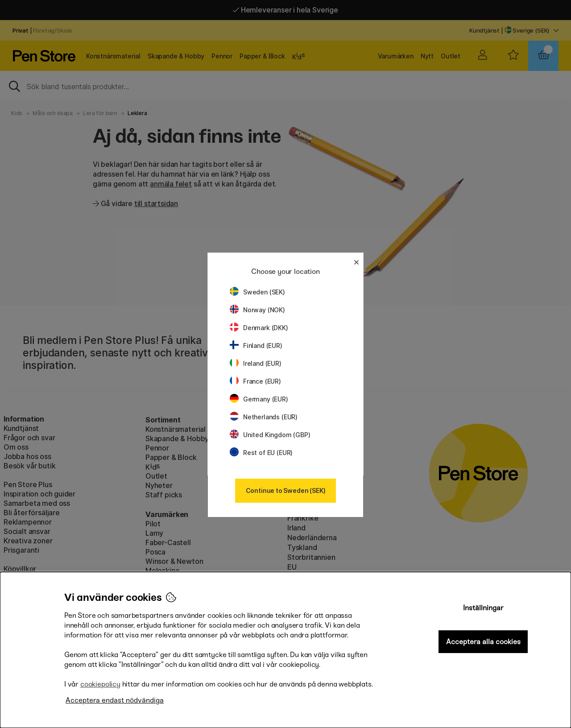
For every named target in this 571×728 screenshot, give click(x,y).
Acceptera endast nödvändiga (115, 700)
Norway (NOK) (257, 310)
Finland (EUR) (256, 345)
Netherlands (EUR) (264, 417)
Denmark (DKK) (259, 328)
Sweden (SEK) (257, 292)
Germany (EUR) (259, 399)
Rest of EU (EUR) (261, 453)
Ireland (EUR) (256, 363)
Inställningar (483, 608)
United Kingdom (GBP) (270, 435)
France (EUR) (255, 381)
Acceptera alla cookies (483, 642)
